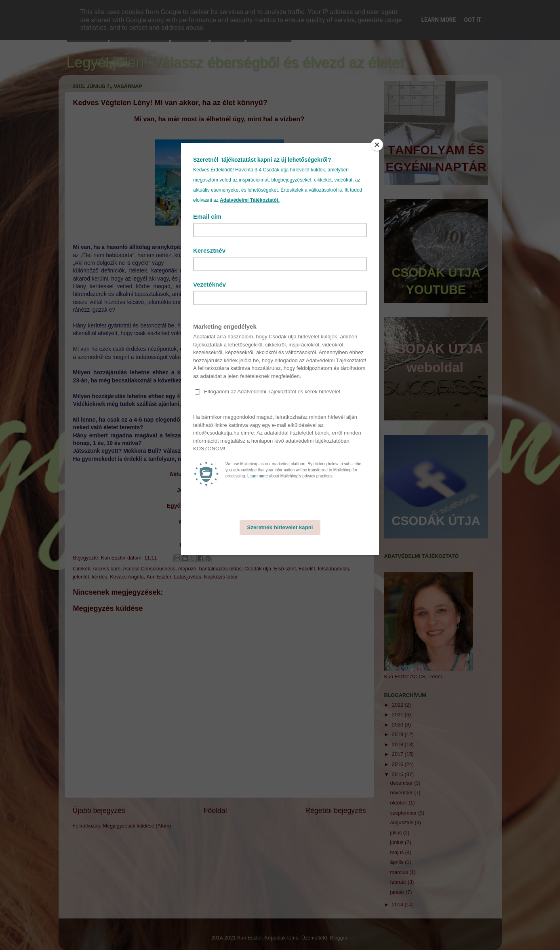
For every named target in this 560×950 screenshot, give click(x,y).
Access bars (107, 569)
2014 (398, 905)
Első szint (285, 569)
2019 (398, 735)
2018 (398, 745)
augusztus (403, 823)
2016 (398, 764)
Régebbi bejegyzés (336, 811)
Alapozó (187, 569)
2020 (398, 725)
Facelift (307, 569)
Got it (473, 20)
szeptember (404, 813)
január (398, 892)
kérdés (99, 577)
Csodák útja (258, 569)
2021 (398, 715)
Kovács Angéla (127, 577)
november (402, 793)
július (397, 833)
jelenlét (81, 577)
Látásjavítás (187, 577)
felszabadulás (334, 569)
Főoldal (215, 811)
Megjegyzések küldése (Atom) (137, 826)
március (400, 872)
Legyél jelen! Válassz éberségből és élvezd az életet (235, 62)
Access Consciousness (149, 569)
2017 (398, 754)
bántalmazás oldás (220, 569)
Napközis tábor (221, 577)
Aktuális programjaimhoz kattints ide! (219, 474)
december (402, 783)
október (400, 803)
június (398, 842)
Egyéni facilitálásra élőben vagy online (218, 506)
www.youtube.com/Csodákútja (219, 521)
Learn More (438, 20)
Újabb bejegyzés (99, 811)
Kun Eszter (159, 577)
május (398, 853)
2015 (398, 775)
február (399, 882)
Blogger (339, 938)
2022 (398, 705)
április (398, 862)
